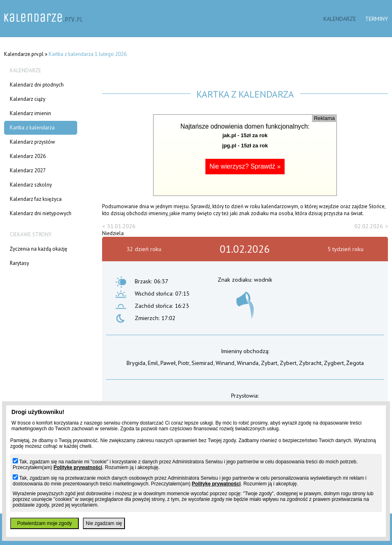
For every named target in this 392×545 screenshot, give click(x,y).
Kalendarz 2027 (28, 170)
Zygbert (334, 363)
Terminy (376, 19)
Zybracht (310, 363)
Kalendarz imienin (30, 113)
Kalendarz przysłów (32, 142)
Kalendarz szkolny (31, 185)
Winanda (248, 363)
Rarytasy (19, 263)
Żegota (355, 363)
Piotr (184, 363)
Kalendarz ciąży (28, 99)
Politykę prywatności (78, 467)
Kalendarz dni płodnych (37, 85)
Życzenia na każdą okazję (39, 249)
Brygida (136, 363)
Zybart (269, 363)
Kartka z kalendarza (32, 128)
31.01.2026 (121, 226)
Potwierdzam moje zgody (45, 523)
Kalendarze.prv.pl (24, 54)
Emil (153, 363)
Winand (225, 363)
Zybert (288, 363)
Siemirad (202, 363)
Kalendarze (340, 19)
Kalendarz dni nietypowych (41, 213)
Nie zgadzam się (104, 523)
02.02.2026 (369, 226)
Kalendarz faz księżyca (36, 199)
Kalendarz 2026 (28, 156)
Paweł (168, 363)
